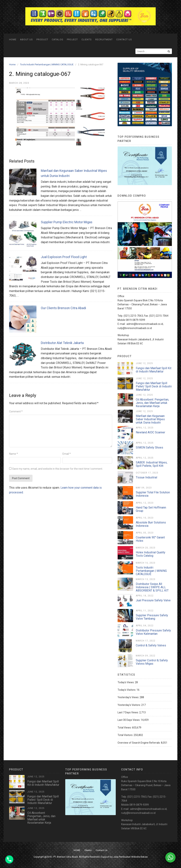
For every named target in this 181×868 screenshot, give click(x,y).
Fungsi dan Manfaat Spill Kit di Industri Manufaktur (154, 370)
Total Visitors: (126, 735)
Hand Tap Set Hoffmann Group (151, 509)
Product (42, 39)
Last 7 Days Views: (128, 712)
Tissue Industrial (146, 477)
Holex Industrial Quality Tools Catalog (151, 554)
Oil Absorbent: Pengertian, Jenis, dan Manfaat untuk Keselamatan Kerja (152, 403)
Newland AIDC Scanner (150, 432)
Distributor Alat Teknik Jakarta (62, 343)
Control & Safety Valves (151, 645)
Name (13, 454)
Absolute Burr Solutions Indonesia (151, 524)
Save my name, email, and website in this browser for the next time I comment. (58, 469)
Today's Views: (126, 682)
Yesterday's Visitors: (129, 705)
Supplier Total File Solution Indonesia (153, 494)
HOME (13, 39)
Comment (16, 411)
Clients (87, 39)
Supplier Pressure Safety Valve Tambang (152, 617)
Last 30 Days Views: (129, 720)
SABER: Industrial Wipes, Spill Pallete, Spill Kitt (152, 464)
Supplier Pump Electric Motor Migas (67, 222)
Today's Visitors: (127, 690)
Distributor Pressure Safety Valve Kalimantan (153, 632)
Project (72, 39)
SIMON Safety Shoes (149, 447)
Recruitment (104, 39)
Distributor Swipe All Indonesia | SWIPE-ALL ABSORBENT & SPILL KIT (152, 587)
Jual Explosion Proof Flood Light (64, 257)
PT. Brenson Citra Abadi (66, 857)
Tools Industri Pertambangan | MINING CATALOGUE (151, 571)
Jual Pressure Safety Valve (153, 600)
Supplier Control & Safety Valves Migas (152, 662)
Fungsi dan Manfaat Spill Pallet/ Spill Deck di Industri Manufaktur (154, 386)
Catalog (58, 39)
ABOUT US (26, 39)
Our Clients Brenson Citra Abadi (63, 308)
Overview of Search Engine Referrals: (139, 743)
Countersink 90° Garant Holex (150, 539)
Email (67, 454)
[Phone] (9, 859)
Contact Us (124, 39)
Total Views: (125, 728)
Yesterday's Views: (129, 697)
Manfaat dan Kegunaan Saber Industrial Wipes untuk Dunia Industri (150, 419)
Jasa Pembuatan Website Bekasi (130, 857)
